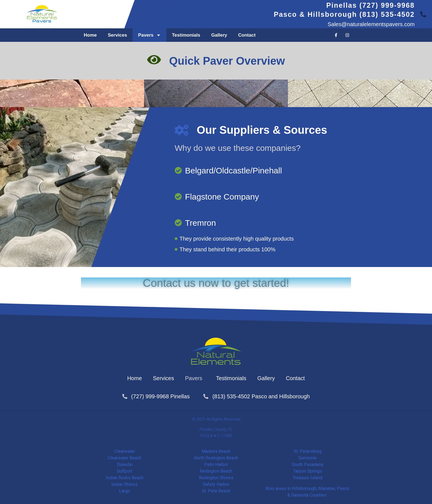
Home (90, 35)
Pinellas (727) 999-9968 (370, 5)
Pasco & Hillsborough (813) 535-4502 (344, 14)
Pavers (149, 35)
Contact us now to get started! (216, 283)
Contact (247, 35)
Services (117, 35)
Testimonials (186, 35)
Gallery (219, 35)
